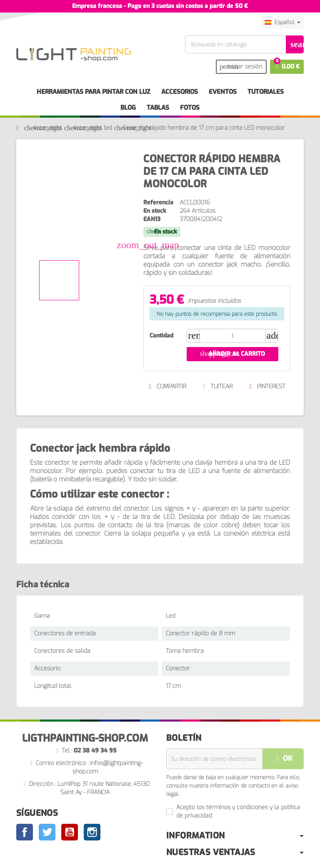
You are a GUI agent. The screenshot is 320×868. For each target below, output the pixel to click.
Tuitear (217, 386)
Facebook (25, 832)
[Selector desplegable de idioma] (282, 23)
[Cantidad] (232, 336)
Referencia (158, 203)
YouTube (70, 832)
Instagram (92, 832)
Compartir (167, 386)
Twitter (47, 832)
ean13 (152, 219)
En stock (155, 211)
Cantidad (161, 336)
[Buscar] (244, 44)
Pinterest (267, 386)
